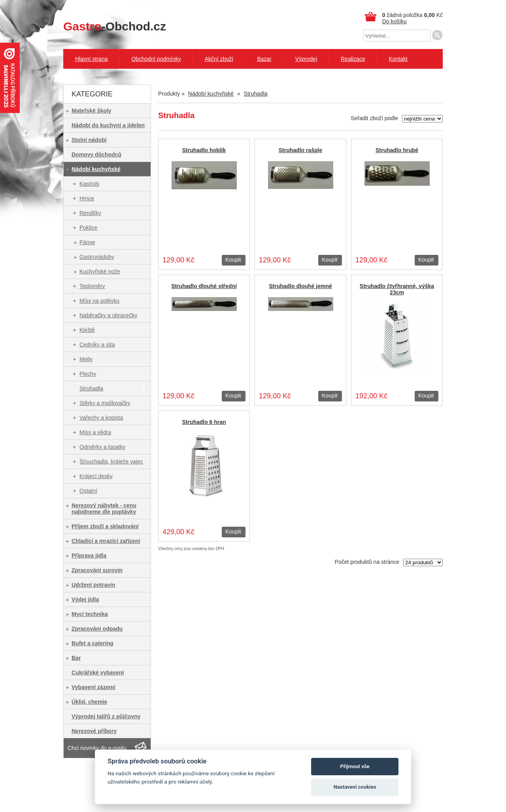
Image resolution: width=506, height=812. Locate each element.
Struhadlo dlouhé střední (204, 286)
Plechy (88, 374)
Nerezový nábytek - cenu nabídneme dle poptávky (104, 509)
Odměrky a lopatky (103, 447)
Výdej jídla (85, 599)
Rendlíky (90, 213)
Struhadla (91, 388)
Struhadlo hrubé (397, 150)
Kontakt (398, 59)
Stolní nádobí (89, 140)
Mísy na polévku (99, 301)
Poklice (88, 228)
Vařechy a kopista (101, 418)
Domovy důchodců (96, 154)
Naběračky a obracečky (108, 315)
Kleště (87, 330)
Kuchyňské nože (100, 271)
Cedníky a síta (97, 345)
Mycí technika (90, 614)
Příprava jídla (89, 556)
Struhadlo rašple (300, 150)
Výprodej (306, 59)
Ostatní (88, 491)
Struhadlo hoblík (204, 150)
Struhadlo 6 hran (204, 422)
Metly (86, 359)
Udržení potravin (93, 585)
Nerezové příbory (94, 731)
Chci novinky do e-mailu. (98, 748)
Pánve (87, 242)
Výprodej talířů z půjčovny (106, 716)
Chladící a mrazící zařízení (106, 541)
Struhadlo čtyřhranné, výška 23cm (397, 289)
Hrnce (87, 198)
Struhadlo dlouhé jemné (300, 286)
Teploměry (92, 286)
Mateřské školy (91, 111)
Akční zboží (219, 59)
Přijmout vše (355, 766)
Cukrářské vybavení (98, 673)
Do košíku (395, 21)
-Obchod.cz (115, 26)
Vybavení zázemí (93, 687)
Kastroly (90, 184)
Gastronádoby (97, 257)
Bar (76, 658)
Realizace (353, 59)
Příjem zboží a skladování (105, 526)
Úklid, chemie (89, 702)
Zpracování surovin (97, 570)
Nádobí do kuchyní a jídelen (108, 125)
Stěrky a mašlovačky (105, 403)
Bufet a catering (93, 643)
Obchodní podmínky (156, 59)
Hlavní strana (91, 59)
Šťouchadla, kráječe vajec (111, 462)
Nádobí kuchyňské (96, 169)
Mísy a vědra (95, 432)
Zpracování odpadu (97, 629)
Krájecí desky (96, 476)
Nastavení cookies (355, 787)
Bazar (264, 59)
